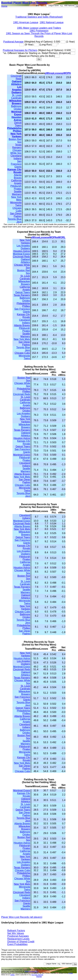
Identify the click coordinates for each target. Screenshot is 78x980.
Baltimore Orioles (16, 108)
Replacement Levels (18, 939)
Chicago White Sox (16, 152)
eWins (34, 237)
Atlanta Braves (18, 176)
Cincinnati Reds (16, 77)
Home (4, 6)
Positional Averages (18, 936)
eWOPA (52, 237)
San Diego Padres (16, 215)
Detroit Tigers (18, 124)
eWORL (61, 237)
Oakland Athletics (16, 83)
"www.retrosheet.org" (32, 971)
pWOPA (66, 73)
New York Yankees (16, 135)
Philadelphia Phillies (14, 130)
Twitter (12, 975)
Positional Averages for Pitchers (20, 50)
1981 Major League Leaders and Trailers (39, 28)
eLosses (43, 237)
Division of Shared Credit (21, 942)
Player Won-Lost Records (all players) (22, 917)
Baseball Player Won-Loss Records (24, 3)
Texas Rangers (17, 146)
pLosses (57, 73)
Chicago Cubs (17, 209)
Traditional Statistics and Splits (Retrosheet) (39, 17)
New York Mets (16, 198)
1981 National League (52, 22)
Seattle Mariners (17, 193)
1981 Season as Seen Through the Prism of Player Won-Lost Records (39, 35)
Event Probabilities (17, 944)
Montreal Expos (16, 113)
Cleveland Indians (16, 157)
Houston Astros (17, 119)
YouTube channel (37, 975)
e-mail (70, 973)
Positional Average (13, 42)
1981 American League (26, 22)
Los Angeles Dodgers (17, 90)
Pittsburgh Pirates (16, 187)
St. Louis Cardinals (16, 97)
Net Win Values (16, 933)
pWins (48, 73)
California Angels (16, 182)
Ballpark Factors (16, 931)
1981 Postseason (39, 31)
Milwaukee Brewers (15, 102)
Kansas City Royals (15, 171)
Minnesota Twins (16, 204)
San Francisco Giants (16, 164)
